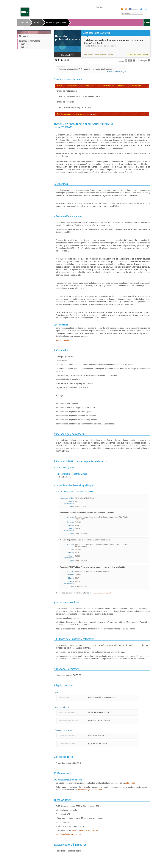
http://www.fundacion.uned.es (68, 834)
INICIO (24, 23)
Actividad (38, 23)
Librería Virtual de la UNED (102, 593)
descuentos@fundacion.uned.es (91, 790)
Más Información (63, 340)
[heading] (102, 44)
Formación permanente (56, 23)
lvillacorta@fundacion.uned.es (85, 830)
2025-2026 (25, 44)
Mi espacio (24, 36)
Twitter (145, 9)
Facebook (135, 9)
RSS (126, 9)
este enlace (130, 783)
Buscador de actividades (29, 41)
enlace (92, 114)
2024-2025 (25, 47)
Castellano (100, 7)
